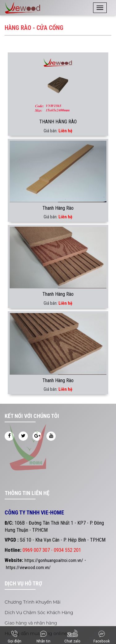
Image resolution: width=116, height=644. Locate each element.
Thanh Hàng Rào (58, 208)
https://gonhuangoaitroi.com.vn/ (54, 560)
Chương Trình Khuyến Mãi (33, 602)
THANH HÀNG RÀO (58, 122)
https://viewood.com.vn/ (28, 568)
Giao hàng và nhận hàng (31, 623)
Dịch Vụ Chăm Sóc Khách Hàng (39, 613)
